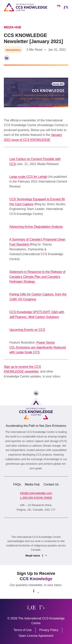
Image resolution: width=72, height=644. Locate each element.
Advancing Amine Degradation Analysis (36, 227)
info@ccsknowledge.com (36, 493)
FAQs (17, 484)
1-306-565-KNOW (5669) (36, 498)
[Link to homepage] (26, 7)
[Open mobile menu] (66, 7)
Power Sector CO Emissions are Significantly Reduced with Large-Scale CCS (38, 347)
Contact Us (51, 484)
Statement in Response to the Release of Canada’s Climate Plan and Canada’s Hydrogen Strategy (37, 277)
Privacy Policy (49, 630)
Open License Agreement (36, 636)
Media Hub (32, 484)
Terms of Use (23, 630)
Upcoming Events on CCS (27, 330)
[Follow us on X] (42, 607)
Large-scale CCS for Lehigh (28, 177)
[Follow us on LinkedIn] (32, 607)
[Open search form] (59, 7)
